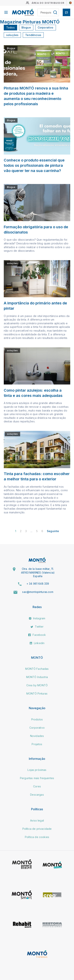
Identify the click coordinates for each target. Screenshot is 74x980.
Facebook (37, 635)
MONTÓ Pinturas (37, 694)
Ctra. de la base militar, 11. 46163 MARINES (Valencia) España (38, 572)
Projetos (37, 744)
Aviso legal (37, 820)
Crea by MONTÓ (37, 685)
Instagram (37, 618)
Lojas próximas (37, 770)
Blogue (26, 27)
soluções (12, 35)
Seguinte (53, 531)
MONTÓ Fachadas (37, 669)
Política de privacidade (37, 829)
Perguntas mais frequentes (37, 778)
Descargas (37, 795)
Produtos (37, 719)
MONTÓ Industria (37, 677)
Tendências (33, 35)
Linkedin (37, 643)
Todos (10, 27)
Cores (37, 786)
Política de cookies (37, 837)
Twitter (37, 627)
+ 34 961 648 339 (38, 584)
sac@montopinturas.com (38, 592)
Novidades (37, 736)
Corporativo (46, 27)
